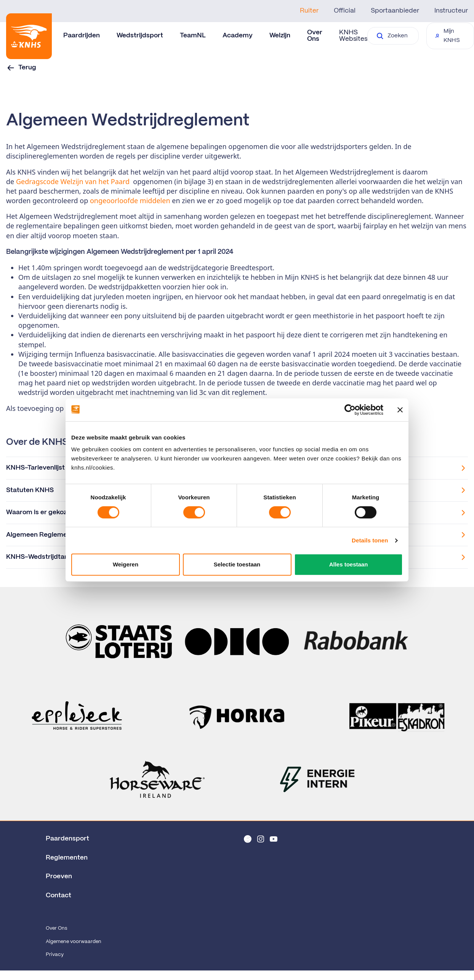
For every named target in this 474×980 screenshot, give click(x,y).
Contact (58, 895)
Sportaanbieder (395, 11)
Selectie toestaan (237, 564)
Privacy (55, 955)
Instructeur (451, 11)
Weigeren (126, 564)
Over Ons (56, 928)
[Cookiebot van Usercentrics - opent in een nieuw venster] (350, 410)
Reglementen (67, 858)
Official (345, 11)
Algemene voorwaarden (74, 942)
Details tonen (370, 540)
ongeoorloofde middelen (130, 200)
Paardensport (67, 839)
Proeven (59, 876)
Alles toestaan (349, 564)
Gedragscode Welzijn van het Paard (73, 181)
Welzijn (280, 35)
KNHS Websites (353, 36)
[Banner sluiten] (400, 410)
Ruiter (309, 11)
